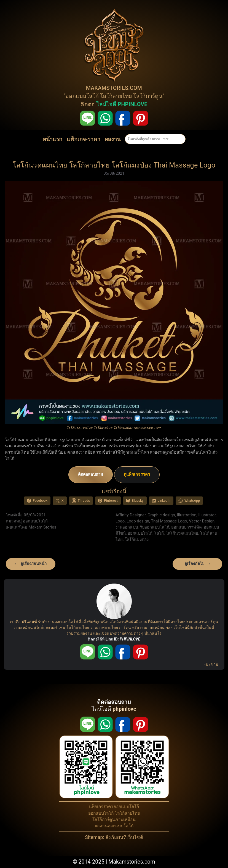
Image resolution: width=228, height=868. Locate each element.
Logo (120, 521)
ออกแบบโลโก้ (82, 96)
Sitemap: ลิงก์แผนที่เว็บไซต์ (114, 837)
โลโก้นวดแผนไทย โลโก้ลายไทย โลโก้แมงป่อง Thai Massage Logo (114, 165)
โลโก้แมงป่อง (137, 540)
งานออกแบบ (127, 527)
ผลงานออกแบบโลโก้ (114, 826)
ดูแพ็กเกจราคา (137, 474)
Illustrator (207, 515)
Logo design (138, 521)
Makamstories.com (132, 862)
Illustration (187, 515)
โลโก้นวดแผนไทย (182, 533)
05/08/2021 (114, 173)
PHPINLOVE (130, 639)
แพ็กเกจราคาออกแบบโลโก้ (114, 807)
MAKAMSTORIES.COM (114, 88)
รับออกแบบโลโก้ (155, 527)
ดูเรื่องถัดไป (195, 564)
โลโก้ (159, 533)
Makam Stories (42, 527)
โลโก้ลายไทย (116, 96)
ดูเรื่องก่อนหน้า (33, 564)
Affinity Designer (131, 515)
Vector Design (202, 521)
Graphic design (161, 515)
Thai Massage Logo (169, 521)
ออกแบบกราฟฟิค (187, 527)
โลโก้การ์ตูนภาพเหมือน (114, 820)
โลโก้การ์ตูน (148, 96)
